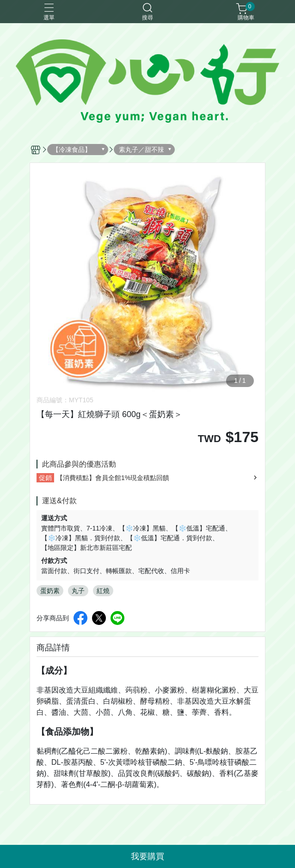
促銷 (45, 478)
